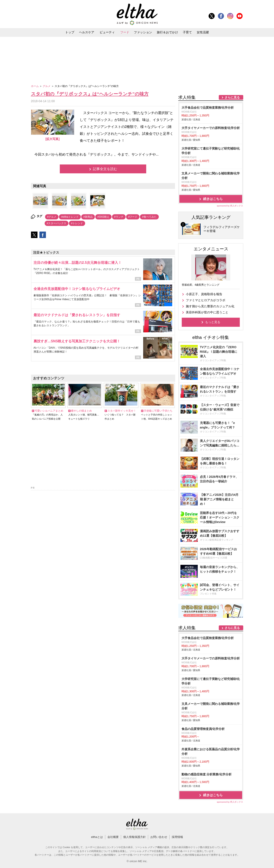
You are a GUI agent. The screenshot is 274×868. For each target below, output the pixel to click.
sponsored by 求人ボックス (230, 206)
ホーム (35, 86)
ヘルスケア (87, 32)
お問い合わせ (159, 837)
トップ (70, 32)
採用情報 (177, 837)
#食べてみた (149, 217)
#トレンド (77, 223)
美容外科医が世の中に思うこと (207, 312)
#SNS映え (103, 217)
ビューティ (107, 32)
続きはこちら (213, 199)
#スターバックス (57, 223)
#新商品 (88, 217)
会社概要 (113, 837)
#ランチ (119, 217)
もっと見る (213, 322)
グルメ (47, 86)
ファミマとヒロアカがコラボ (206, 300)
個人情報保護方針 (135, 837)
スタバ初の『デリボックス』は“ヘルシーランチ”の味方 (90, 94)
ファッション (143, 32)
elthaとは (97, 837)
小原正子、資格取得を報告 (204, 294)
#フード (133, 217)
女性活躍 (203, 32)
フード (125, 32)
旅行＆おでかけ (167, 32)
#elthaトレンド (70, 217)
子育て (187, 32)
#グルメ (52, 217)
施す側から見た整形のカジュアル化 (210, 306)
